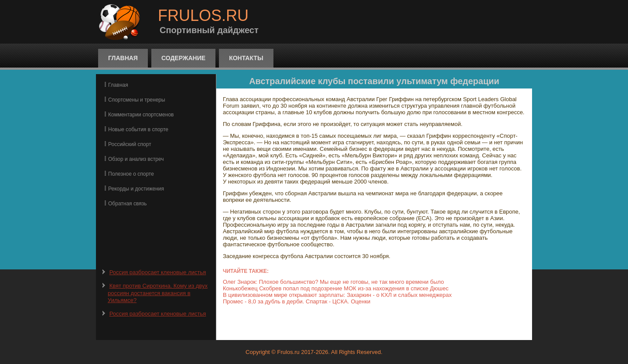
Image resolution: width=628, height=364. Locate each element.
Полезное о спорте (131, 174)
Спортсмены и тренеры (137, 100)
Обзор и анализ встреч (136, 159)
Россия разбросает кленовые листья (158, 272)
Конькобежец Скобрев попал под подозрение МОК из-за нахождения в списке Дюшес (336, 288)
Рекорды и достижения (136, 189)
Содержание (183, 58)
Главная (123, 58)
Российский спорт (130, 144)
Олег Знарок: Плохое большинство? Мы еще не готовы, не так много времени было (333, 282)
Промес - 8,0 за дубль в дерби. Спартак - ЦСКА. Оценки (297, 301)
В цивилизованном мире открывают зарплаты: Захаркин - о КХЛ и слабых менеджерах (337, 295)
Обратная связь (127, 204)
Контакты (246, 58)
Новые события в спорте (138, 129)
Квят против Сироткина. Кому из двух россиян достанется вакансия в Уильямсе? (158, 293)
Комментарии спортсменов (141, 115)
